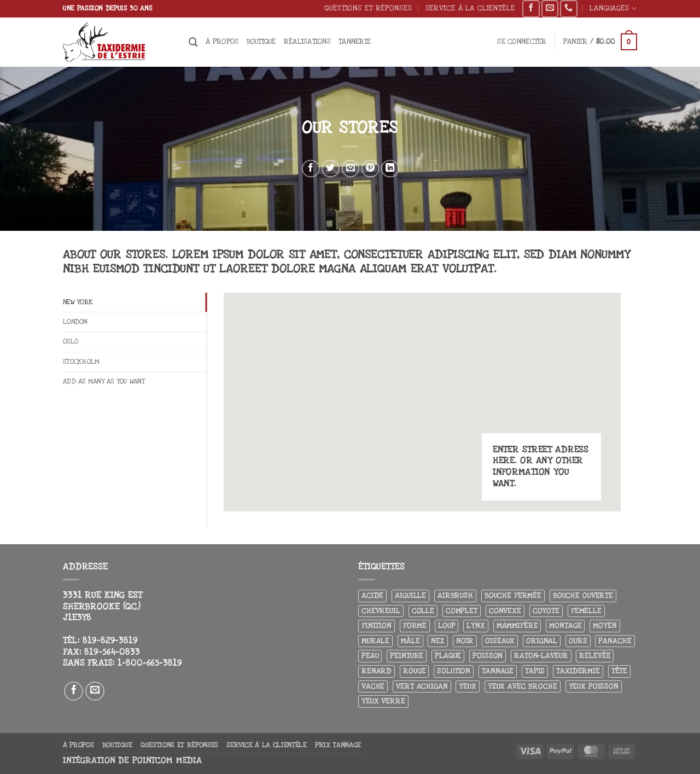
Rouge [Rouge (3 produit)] (414, 671)
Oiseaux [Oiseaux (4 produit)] (500, 641)
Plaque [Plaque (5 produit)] (448, 656)
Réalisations (307, 41)
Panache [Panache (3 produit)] (615, 641)
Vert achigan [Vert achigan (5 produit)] (422, 686)
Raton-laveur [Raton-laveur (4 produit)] (541, 656)
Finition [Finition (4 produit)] (377, 625)
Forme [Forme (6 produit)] (415, 625)
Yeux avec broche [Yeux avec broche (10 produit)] (523, 686)
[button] (522, 42)
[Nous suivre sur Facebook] (531, 9)
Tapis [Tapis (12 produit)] (535, 671)
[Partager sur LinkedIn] (390, 169)
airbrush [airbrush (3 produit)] (455, 595)
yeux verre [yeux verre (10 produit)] (383, 701)
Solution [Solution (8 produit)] (454, 671)
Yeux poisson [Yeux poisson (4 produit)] (594, 686)
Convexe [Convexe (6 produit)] (505, 611)
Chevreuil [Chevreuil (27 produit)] (381, 611)
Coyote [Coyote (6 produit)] (546, 611)
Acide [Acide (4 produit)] (372, 595)
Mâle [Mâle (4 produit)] (410, 641)
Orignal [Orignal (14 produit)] (542, 641)
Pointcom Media (167, 761)
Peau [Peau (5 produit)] (370, 656)
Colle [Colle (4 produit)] (423, 611)
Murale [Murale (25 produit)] (375, 641)
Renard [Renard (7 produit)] (377, 671)
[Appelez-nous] (568, 9)
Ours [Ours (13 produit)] (578, 641)
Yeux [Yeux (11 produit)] (467, 686)
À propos (222, 41)
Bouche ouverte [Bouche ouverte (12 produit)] (583, 595)
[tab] (135, 303)
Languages (613, 8)
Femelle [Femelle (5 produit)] (586, 611)
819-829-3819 (110, 641)
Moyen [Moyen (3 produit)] (605, 625)
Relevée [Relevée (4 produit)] (595, 656)
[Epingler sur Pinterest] (370, 169)
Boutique (261, 41)
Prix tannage (338, 745)
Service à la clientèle (470, 8)
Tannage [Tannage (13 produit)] (498, 671)
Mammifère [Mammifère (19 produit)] (517, 625)
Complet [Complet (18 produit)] (462, 611)
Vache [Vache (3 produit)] (373, 686)
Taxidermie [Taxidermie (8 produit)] (578, 671)
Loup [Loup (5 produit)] (447, 625)
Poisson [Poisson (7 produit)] (488, 656)
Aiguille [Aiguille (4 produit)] (410, 595)
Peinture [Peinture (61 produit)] (407, 656)
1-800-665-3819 (150, 663)
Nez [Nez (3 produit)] (438, 641)
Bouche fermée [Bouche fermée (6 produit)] (513, 595)
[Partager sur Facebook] (311, 169)
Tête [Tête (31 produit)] (619, 671)
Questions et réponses (368, 8)
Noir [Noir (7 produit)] (465, 641)
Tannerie (355, 41)
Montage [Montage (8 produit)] (565, 625)
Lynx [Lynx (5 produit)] (476, 625)
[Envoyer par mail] (350, 169)
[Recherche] (193, 42)
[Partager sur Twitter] (331, 169)
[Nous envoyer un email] (550, 9)
